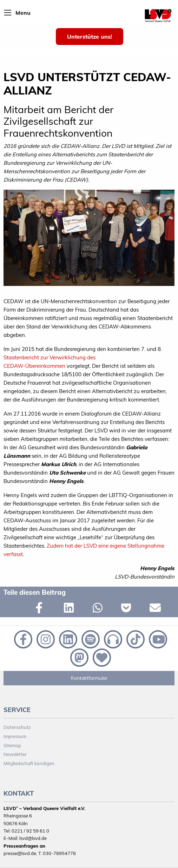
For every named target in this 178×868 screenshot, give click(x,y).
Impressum (15, 736)
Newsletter (15, 754)
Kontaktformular (89, 678)
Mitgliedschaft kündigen (29, 763)
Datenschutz (17, 727)
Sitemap (12, 745)
